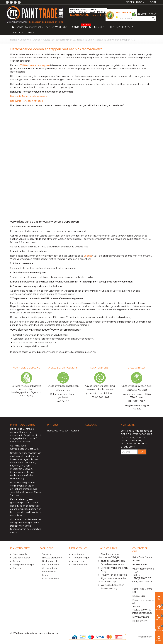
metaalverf (16, 469)
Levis (34, 489)
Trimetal (14, 492)
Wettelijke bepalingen (112, 585)
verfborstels (16, 475)
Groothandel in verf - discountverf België (111, 556)
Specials (46, 554)
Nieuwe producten (52, 558)
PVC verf (25, 466)
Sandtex (14, 495)
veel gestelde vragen (21, 523)
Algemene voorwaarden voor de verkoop (113, 580)
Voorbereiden (49, 572)
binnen (35, 459)
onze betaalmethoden (113, 561)
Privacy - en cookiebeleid (114, 575)
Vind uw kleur (57, 27)
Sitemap (17, 568)
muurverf (30, 463)
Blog (32, 33)
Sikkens (29, 492)
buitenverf (19, 463)
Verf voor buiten (50, 568)
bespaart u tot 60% (28, 449)
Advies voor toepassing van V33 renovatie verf (68, 40)
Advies (37, 40)
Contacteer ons (79, 565)
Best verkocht (49, 561)
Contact (17, 33)
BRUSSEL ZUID (137, 401)
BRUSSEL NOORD (137, 390)
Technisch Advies (122, 27)
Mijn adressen (78, 561)
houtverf (15, 466)
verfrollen (29, 475)
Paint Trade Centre (20, 429)
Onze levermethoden (112, 564)
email (93, 393)
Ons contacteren (21, 558)
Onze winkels (19, 554)
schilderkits (16, 478)
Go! (142, 452)
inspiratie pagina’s (29, 509)
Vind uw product (29, 27)
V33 (22, 492)
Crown (37, 492)
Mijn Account (78, 554)
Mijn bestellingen (80, 558)
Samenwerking (109, 588)
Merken (99, 27)
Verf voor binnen (50, 565)
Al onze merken (50, 579)
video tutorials (24, 519)
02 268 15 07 (99, 15)
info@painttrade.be (142, 581)
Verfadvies (25, 40)
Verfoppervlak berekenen (114, 568)
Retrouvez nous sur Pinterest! (63, 431)
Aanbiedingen (81, 26)
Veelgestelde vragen (23, 565)
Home (14, 40)
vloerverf (27, 469)
